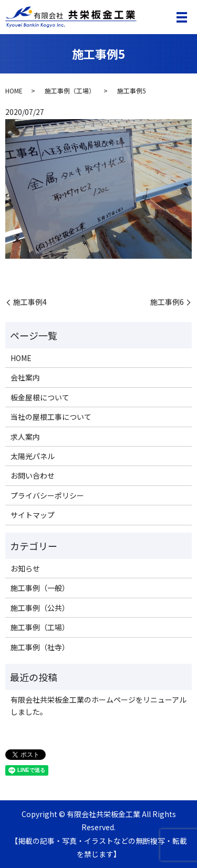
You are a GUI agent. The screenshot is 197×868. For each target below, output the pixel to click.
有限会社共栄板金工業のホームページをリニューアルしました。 (98, 705)
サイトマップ (33, 515)
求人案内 (25, 437)
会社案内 (25, 377)
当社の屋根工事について (51, 417)
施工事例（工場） (70, 91)
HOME (14, 91)
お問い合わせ (33, 475)
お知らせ (25, 568)
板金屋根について (40, 397)
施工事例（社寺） (40, 647)
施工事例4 (30, 302)
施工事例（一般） (40, 588)
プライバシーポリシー (47, 495)
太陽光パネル (33, 456)
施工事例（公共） (40, 608)
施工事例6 (167, 302)
